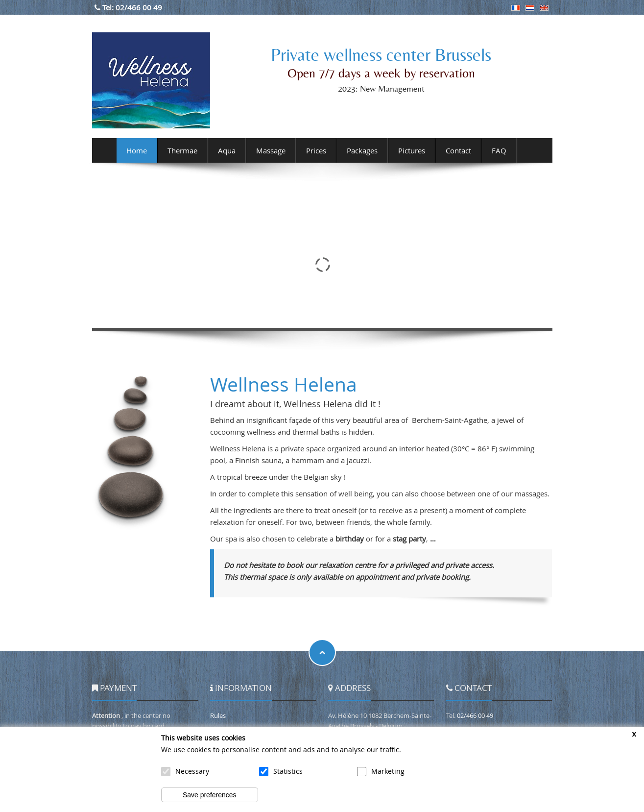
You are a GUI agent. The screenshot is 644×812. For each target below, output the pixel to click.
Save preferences (210, 795)
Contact (458, 150)
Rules (218, 715)
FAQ (499, 150)
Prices (316, 150)
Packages (362, 150)
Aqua (227, 150)
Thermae (182, 150)
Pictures (412, 150)
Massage (271, 150)
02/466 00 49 (139, 7)
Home (137, 150)
